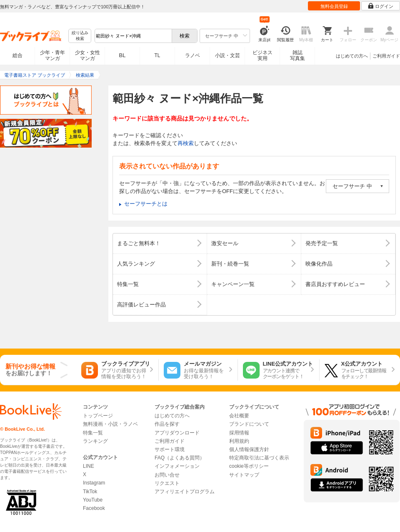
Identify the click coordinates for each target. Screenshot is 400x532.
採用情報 (239, 433)
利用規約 (239, 441)
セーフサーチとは (146, 204)
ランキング (95, 441)
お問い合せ (167, 475)
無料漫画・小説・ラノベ (110, 424)
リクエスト (167, 483)
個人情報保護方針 (249, 449)
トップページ (98, 416)
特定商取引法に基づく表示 (259, 458)
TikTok (90, 492)
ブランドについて (249, 424)
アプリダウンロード (177, 433)
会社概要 (239, 416)
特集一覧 (93, 433)
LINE (89, 466)
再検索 (186, 143)
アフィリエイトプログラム (185, 492)
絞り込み (80, 36)
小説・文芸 (227, 55)
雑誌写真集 (297, 55)
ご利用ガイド (386, 56)
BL (122, 55)
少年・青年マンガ (52, 55)
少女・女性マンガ (87, 55)
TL (157, 55)
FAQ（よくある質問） (180, 458)
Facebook (94, 508)
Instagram (94, 483)
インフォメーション (177, 466)
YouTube (93, 500)
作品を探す (167, 424)
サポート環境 (170, 449)
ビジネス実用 (262, 55)
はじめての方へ (352, 56)
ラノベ (192, 55)
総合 (17, 55)
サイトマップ (244, 475)
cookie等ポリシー (249, 466)
